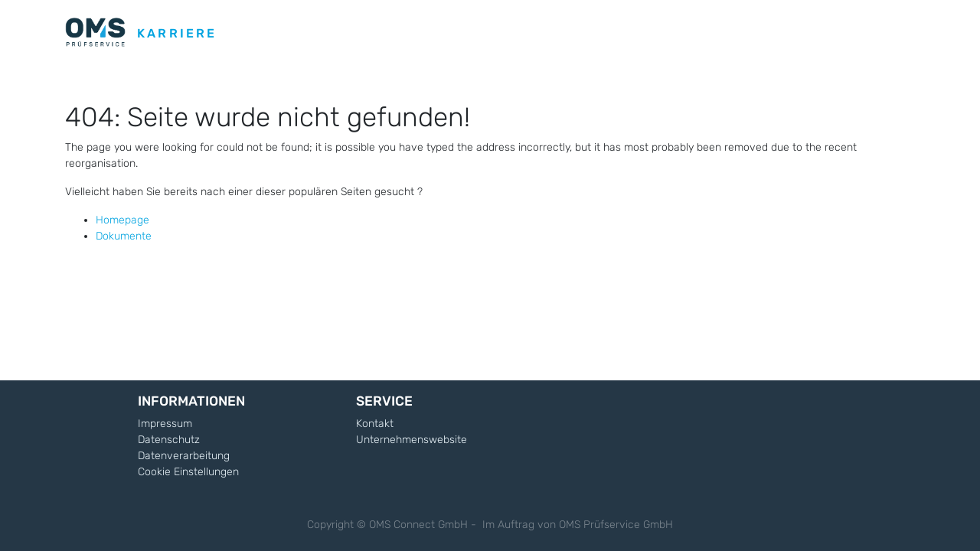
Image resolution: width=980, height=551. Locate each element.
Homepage (122, 220)
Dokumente (124, 236)
